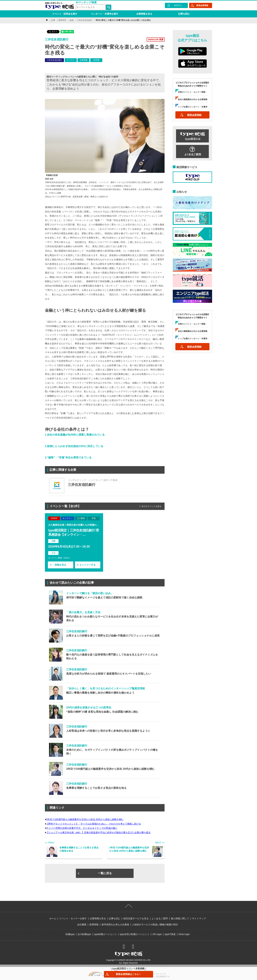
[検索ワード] (91, 7)
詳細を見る (60, 565)
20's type (157, 934)
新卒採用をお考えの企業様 (115, 925)
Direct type (184, 934)
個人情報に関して (180, 918)
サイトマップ (199, 918)
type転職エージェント (105, 934)
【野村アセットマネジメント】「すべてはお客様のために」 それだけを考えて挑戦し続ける (94, 824)
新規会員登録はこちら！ (128, 974)
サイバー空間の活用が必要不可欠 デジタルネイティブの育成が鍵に (82, 828)
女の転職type (84, 934)
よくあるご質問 (160, 918)
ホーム (53, 918)
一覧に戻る (105, 873)
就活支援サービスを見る (136, 918)
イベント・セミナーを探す (73, 918)
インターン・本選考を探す (105, 14)
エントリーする (88, 565)
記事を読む (184, 14)
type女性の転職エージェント (135, 934)
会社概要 (82, 925)
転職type (70, 934)
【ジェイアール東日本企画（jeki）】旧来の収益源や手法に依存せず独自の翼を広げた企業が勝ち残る (98, 832)
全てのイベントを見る (151, 506)
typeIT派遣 (170, 934)
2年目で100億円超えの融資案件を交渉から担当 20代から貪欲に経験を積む (85, 819)
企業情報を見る (144, 14)
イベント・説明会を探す (65, 14)
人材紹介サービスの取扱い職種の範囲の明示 (155, 925)
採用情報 (94, 925)
